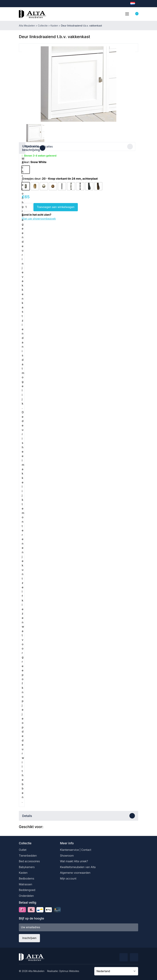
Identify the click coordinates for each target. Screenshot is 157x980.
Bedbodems (27, 878)
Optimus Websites (69, 970)
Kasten (54, 26)
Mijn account (68, 878)
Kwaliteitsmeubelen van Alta (78, 866)
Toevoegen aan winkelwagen (56, 206)
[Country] (116, 970)
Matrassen (26, 883)
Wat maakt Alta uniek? (74, 860)
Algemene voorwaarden (75, 872)
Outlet (23, 849)
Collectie (43, 26)
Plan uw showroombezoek (39, 218)
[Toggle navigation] (127, 14)
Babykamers (27, 866)
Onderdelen (26, 895)
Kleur (25, 161)
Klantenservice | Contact (76, 849)
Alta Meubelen (27, 26)
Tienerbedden (28, 855)
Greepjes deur (31, 178)
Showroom (67, 855)
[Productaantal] (27, 206)
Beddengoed (27, 889)
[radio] (26, 169)
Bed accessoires (29, 860)
